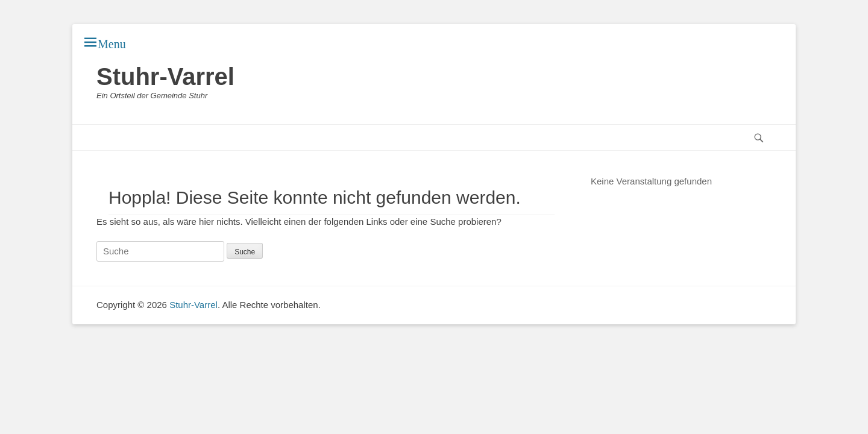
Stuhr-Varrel (165, 77)
